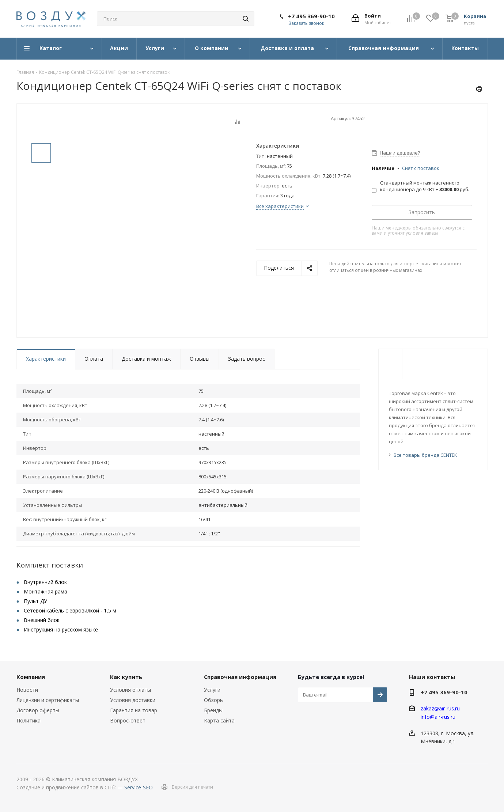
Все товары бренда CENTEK (425, 455)
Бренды (213, 710)
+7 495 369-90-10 (311, 16)
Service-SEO (139, 787)
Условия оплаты (130, 690)
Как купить (126, 677)
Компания (31, 677)
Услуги (212, 690)
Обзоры (214, 700)
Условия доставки (133, 700)
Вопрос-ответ (128, 720)
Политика (29, 720)
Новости (27, 690)
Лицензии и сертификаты (48, 700)
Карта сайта (219, 720)
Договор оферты (38, 710)
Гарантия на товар (134, 710)
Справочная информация (240, 677)
